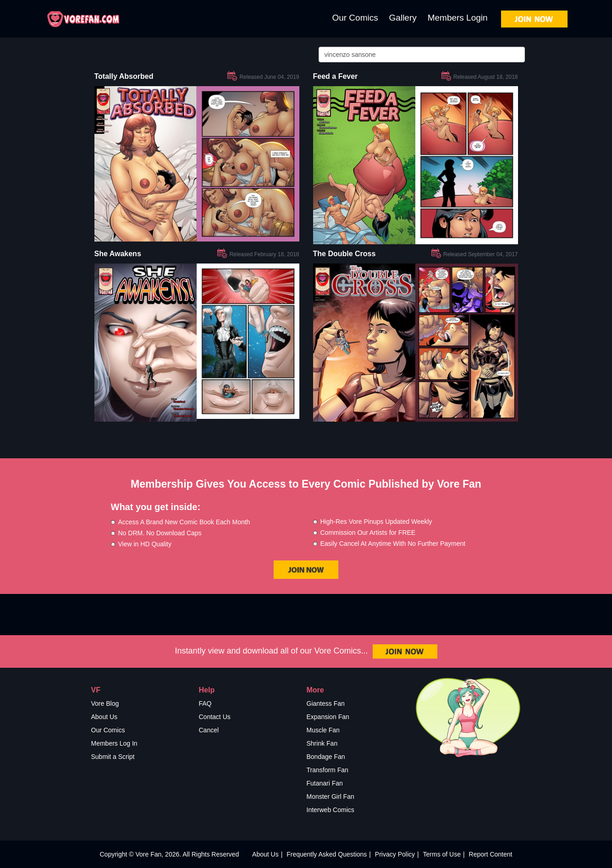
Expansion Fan (328, 717)
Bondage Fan (326, 757)
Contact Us (215, 717)
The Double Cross (345, 254)
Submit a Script (113, 757)
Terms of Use (442, 854)
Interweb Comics (331, 810)
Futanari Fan (325, 783)
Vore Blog (105, 703)
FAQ (205, 703)
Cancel (209, 730)
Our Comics (355, 18)
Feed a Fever (336, 76)
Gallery (403, 18)
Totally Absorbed (124, 76)
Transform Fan (328, 770)
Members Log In (114, 743)
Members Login (458, 18)
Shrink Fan (322, 743)
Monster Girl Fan (331, 797)
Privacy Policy (395, 854)
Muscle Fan (323, 730)
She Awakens (118, 254)
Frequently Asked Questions (327, 854)
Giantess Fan (326, 703)
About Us (105, 717)
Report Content (491, 854)
